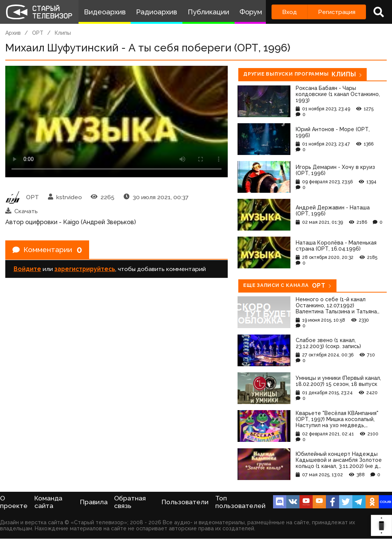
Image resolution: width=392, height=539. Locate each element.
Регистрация (337, 12)
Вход (289, 12)
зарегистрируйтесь (85, 270)
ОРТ (38, 33)
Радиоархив (157, 12)
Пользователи (185, 502)
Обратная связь (130, 502)
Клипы (63, 33)
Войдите (27, 270)
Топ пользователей (240, 502)
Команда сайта (48, 502)
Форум (251, 12)
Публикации (208, 12)
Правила (94, 502)
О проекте (14, 502)
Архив (13, 33)
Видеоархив (105, 12)
